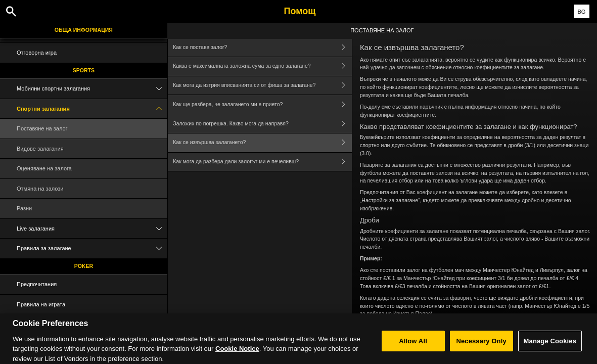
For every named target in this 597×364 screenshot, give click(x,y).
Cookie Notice (237, 354)
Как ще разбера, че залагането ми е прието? (262, 104)
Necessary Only (481, 347)
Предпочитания (37, 284)
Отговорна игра (37, 53)
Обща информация (84, 30)
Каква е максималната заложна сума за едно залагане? (262, 66)
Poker (84, 266)
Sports (84, 70)
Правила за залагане (92, 248)
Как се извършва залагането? (262, 143)
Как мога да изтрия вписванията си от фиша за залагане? (262, 86)
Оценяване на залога (44, 168)
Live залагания (92, 229)
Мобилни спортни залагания (92, 89)
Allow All (413, 347)
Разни (24, 208)
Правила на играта (41, 304)
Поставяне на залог (42, 128)
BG (581, 12)
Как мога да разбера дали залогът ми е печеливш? (262, 162)
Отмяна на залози (40, 189)
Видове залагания (40, 149)
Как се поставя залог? (262, 47)
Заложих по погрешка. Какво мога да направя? (262, 124)
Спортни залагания (92, 109)
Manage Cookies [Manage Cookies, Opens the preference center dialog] (550, 347)
